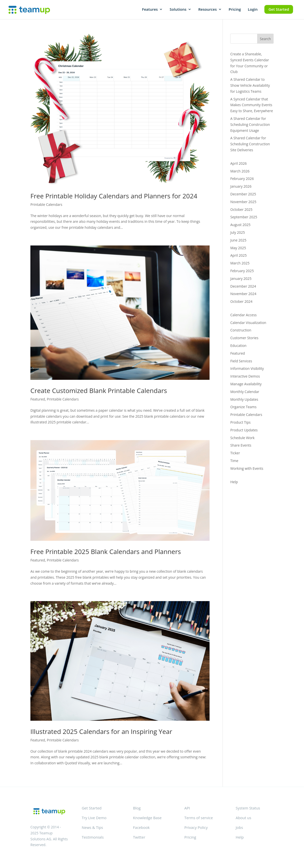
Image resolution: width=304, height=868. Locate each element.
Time (234, 461)
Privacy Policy (196, 827)
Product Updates (244, 430)
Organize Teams (243, 407)
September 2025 (244, 217)
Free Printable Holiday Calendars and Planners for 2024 (114, 196)
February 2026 (242, 179)
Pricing (235, 10)
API (187, 808)
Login (253, 10)
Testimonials (93, 837)
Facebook (141, 827)
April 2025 (238, 255)
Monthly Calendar (245, 392)
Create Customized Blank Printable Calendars (99, 391)
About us (243, 818)
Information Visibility (247, 368)
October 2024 (241, 301)
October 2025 (241, 209)
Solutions (178, 10)
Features (150, 10)
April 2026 (238, 163)
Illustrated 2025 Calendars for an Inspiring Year (101, 731)
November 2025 (243, 202)
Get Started (279, 9)
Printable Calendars (46, 204)
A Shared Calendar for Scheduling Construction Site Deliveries (250, 144)
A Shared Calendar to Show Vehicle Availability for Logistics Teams (250, 85)
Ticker (235, 453)
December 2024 (243, 286)
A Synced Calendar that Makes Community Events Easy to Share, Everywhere (252, 105)
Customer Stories (244, 338)
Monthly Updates (244, 399)
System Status (248, 808)
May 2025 (238, 248)
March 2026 (240, 171)
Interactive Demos (245, 376)
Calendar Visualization (248, 323)
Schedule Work (242, 438)
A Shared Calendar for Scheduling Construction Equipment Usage (250, 124)
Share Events (241, 445)
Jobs (239, 827)
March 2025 (240, 263)
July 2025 (238, 232)
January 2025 (241, 278)
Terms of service (199, 818)
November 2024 (243, 294)
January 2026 (241, 186)
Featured (38, 399)
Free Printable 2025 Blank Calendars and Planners (106, 552)
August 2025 (240, 225)
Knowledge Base (147, 818)
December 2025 (243, 194)
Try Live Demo (94, 818)
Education (238, 346)
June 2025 (238, 240)
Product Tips (240, 422)
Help (234, 482)
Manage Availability (246, 384)
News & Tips (92, 827)
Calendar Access (243, 315)
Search (265, 39)
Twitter (139, 837)
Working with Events (247, 468)
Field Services (241, 361)
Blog (137, 808)
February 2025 (242, 271)
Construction (241, 330)
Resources (208, 10)
